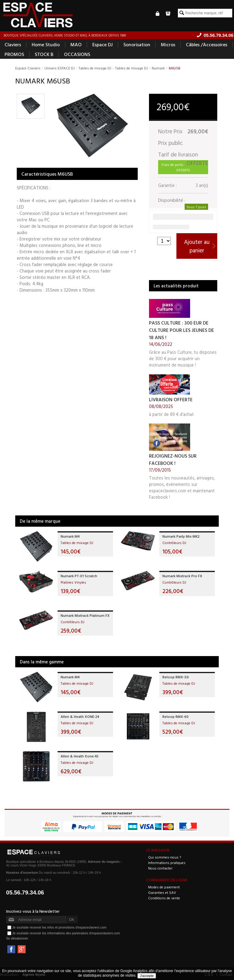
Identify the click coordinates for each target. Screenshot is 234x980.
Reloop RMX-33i (176, 677)
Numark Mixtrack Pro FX (182, 576)
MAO (76, 44)
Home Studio (46, 44)
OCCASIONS (77, 54)
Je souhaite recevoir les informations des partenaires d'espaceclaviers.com (66, 933)
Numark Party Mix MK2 (181, 536)
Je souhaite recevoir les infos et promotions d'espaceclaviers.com (59, 927)
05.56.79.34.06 (25, 892)
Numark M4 (70, 536)
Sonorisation (137, 44)
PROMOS (14, 54)
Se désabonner (17, 938)
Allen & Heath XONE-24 (80, 716)
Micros (168, 44)
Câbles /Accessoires (207, 44)
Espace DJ (103, 44)
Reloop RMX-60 (175, 716)
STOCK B (44, 54)
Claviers (13, 44)
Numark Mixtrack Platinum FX (85, 615)
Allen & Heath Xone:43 (80, 756)
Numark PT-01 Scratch (79, 576)
